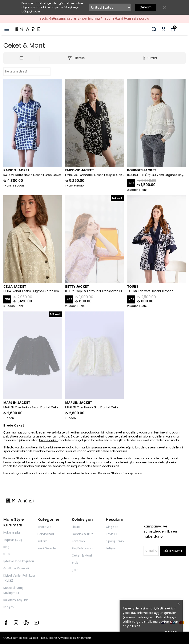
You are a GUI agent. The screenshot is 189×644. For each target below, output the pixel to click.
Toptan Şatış (13, 540)
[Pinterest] (26, 623)
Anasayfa (44, 527)
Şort (75, 570)
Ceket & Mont (82, 555)
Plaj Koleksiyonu (83, 548)
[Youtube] (36, 623)
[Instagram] (16, 623)
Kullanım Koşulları (16, 600)
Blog (6, 547)
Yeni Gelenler (47, 548)
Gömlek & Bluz (82, 534)
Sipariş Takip (115, 541)
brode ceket (48, 440)
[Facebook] (6, 623)
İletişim (9, 607)
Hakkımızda (12, 533)
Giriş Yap (112, 527)
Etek (75, 563)
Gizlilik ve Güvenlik (16, 568)
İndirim (42, 541)
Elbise (76, 527)
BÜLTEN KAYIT (173, 551)
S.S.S (7, 554)
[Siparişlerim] (163, 29)
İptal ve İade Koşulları (19, 561)
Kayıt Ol (111, 534)
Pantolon (78, 541)
